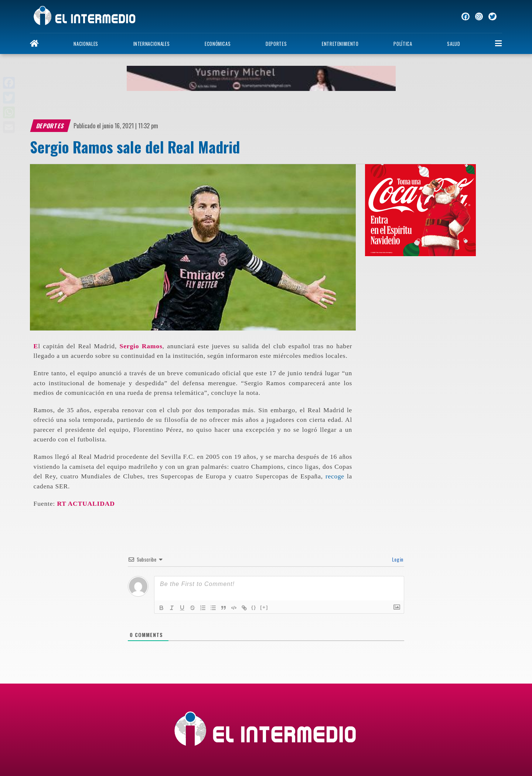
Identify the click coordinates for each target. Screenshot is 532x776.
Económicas (218, 44)
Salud (453, 44)
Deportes (276, 44)
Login (397, 559)
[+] (264, 607)
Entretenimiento (340, 44)
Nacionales (86, 44)
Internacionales (152, 44)
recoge (335, 476)
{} (254, 607)
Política (403, 44)
